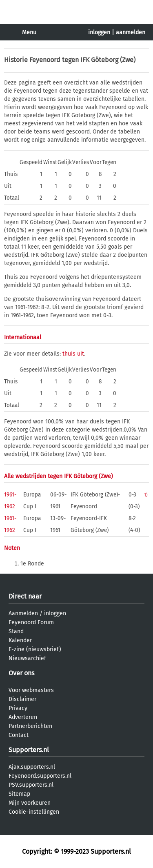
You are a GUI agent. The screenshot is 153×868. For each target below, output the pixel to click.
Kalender (20, 640)
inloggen (99, 32)
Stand (16, 631)
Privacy (18, 708)
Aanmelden (23, 613)
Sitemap (19, 794)
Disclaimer (22, 699)
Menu (29, 32)
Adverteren (23, 717)
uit (81, 354)
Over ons (21, 673)
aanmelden (131, 32)
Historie (16, 60)
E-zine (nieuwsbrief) (35, 649)
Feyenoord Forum (31, 622)
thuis (69, 354)
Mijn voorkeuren (30, 803)
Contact (19, 735)
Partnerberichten (30, 726)
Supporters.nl (29, 750)
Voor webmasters (31, 690)
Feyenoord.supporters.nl (40, 776)
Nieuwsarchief (27, 658)
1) (146, 495)
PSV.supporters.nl (31, 785)
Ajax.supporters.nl (32, 767)
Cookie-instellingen (34, 812)
